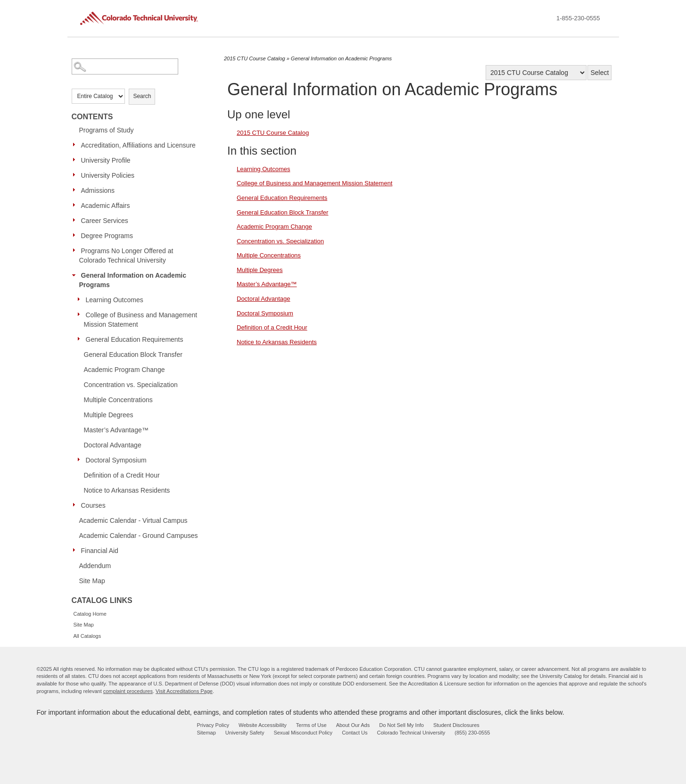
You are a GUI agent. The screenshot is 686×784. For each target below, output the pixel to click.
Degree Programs (107, 236)
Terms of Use (311, 725)
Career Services (105, 221)
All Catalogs (87, 636)
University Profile (106, 160)
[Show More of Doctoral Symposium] (81, 460)
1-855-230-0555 (578, 18)
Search (142, 96)
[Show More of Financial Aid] (76, 550)
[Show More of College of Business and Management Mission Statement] (81, 314)
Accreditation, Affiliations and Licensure (138, 145)
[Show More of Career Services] (76, 220)
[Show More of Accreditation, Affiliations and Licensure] (76, 145)
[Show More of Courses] (76, 505)
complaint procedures (128, 691)
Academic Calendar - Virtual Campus (133, 520)
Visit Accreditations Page (184, 691)
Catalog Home (90, 614)
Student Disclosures (456, 725)
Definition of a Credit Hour (122, 475)
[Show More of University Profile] (76, 160)
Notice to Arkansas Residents (127, 490)
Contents (92, 117)
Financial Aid (100, 551)
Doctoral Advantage (113, 445)
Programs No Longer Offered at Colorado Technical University (126, 256)
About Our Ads (353, 725)
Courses (93, 505)
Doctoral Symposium (116, 460)
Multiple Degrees (109, 415)
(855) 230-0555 (472, 733)
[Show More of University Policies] (76, 175)
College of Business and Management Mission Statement (141, 320)
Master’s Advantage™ (116, 430)
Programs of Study (107, 130)
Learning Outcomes (115, 300)
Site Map (92, 581)
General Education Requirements (135, 339)
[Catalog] (536, 73)
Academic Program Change (124, 370)
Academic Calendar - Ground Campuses (139, 536)
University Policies (108, 175)
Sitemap (207, 733)
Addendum (95, 566)
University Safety (245, 733)
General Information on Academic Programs (133, 280)
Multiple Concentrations (118, 400)
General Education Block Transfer (133, 355)
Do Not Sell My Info (401, 725)
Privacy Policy (213, 725)
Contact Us (355, 733)
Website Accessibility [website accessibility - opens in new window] (263, 725)
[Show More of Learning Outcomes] (81, 299)
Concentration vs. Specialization (131, 385)
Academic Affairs (106, 206)
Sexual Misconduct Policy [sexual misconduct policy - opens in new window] (303, 733)
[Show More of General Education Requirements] (81, 339)
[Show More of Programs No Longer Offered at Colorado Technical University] (76, 250)
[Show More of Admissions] (76, 190)
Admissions (98, 190)
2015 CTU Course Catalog (255, 58)
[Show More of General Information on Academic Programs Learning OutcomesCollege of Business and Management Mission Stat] (76, 275)
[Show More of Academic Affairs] (76, 205)
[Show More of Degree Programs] (76, 235)
